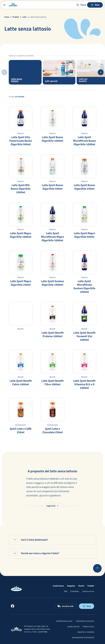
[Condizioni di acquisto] (85, 621)
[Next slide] (101, 72)
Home (7, 17)
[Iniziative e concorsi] (86, 632)
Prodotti (16, 17)
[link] (13, 606)
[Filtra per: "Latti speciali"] (59, 72)
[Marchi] (81, 586)
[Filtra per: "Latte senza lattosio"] (25, 72)
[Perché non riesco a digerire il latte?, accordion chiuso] (52, 553)
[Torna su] (97, 568)
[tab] (25, 72)
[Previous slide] (4, 72)
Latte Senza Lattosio (38, 17)
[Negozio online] (95, 5)
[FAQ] (66, 591)
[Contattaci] (75, 591)
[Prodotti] (91, 586)
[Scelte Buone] (58, 586)
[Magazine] (71, 586)
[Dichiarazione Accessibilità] (83, 637)
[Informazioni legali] (64, 621)
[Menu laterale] (4, 5)
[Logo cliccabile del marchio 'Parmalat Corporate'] (13, 5)
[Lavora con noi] (88, 591)
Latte (24, 17)
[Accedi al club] (65, 606)
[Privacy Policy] (88, 627)
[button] (81, 5)
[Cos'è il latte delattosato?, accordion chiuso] (52, 540)
